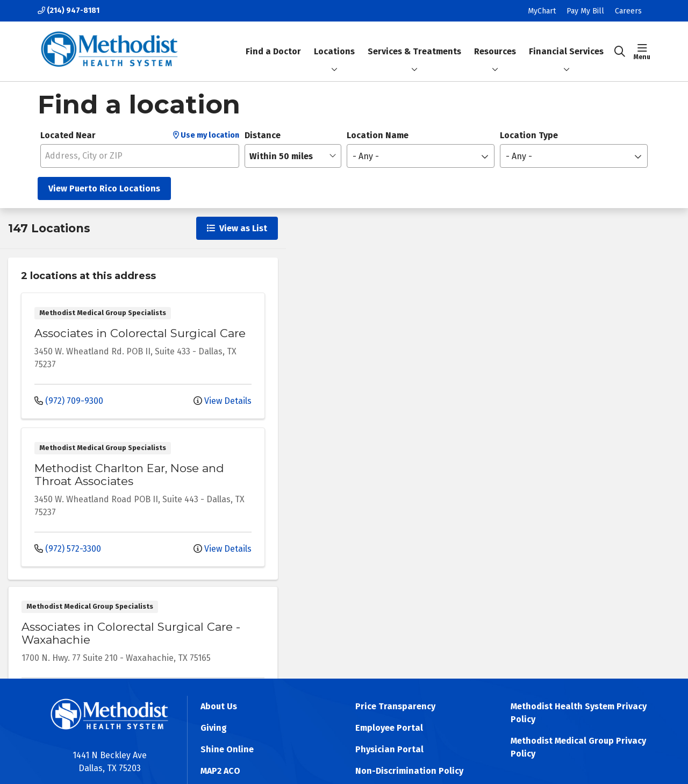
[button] (642, 52)
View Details (223, 401)
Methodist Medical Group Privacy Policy (578, 747)
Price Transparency (395, 706)
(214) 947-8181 (69, 10)
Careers (628, 11)
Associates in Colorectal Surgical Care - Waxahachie (131, 633)
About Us (219, 706)
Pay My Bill (585, 11)
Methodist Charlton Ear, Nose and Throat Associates (129, 475)
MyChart (542, 11)
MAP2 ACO (220, 771)
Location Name (378, 135)
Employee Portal (389, 728)
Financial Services (566, 42)
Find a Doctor (273, 42)
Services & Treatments (414, 42)
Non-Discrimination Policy (409, 771)
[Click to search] (620, 52)
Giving (214, 728)
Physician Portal (389, 749)
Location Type (529, 135)
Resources (495, 42)
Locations (334, 51)
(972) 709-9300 (69, 401)
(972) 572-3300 (68, 549)
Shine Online (227, 749)
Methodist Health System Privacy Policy (579, 713)
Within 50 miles (281, 156)
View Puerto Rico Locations (104, 188)
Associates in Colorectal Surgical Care (140, 333)
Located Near (68, 135)
